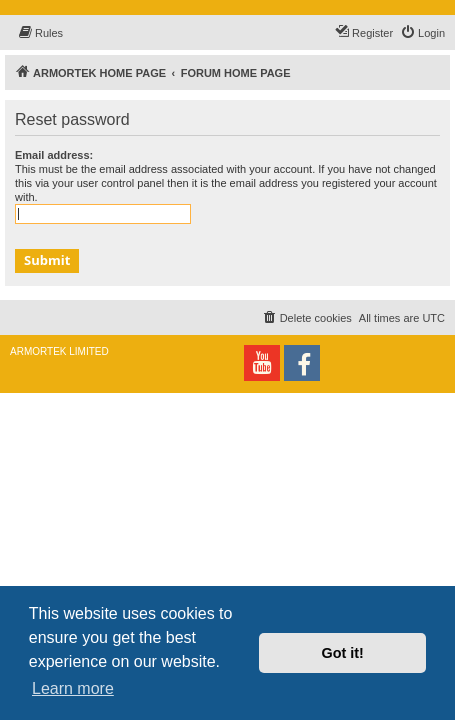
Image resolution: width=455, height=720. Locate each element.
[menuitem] (40, 33)
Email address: (54, 155)
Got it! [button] (343, 653)
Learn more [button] (73, 688)
